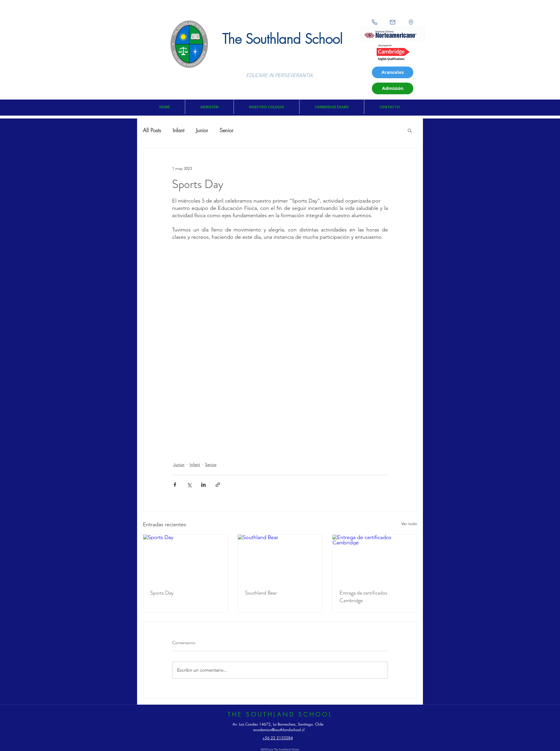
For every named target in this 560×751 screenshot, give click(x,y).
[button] (209, 107)
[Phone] (374, 22)
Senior (226, 130)
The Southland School (282, 39)
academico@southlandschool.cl (279, 730)
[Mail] (393, 22)
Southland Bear (261, 593)
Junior (202, 130)
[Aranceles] (393, 72)
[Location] (411, 22)
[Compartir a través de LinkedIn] (203, 485)
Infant (178, 130)
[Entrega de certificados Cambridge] (375, 558)
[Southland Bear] (280, 558)
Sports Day (162, 593)
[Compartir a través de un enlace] (218, 485)
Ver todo (409, 524)
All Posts (152, 130)
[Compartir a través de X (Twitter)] (189, 485)
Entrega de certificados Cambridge (363, 597)
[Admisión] (393, 88)
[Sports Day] (185, 558)
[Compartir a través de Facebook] (175, 485)
